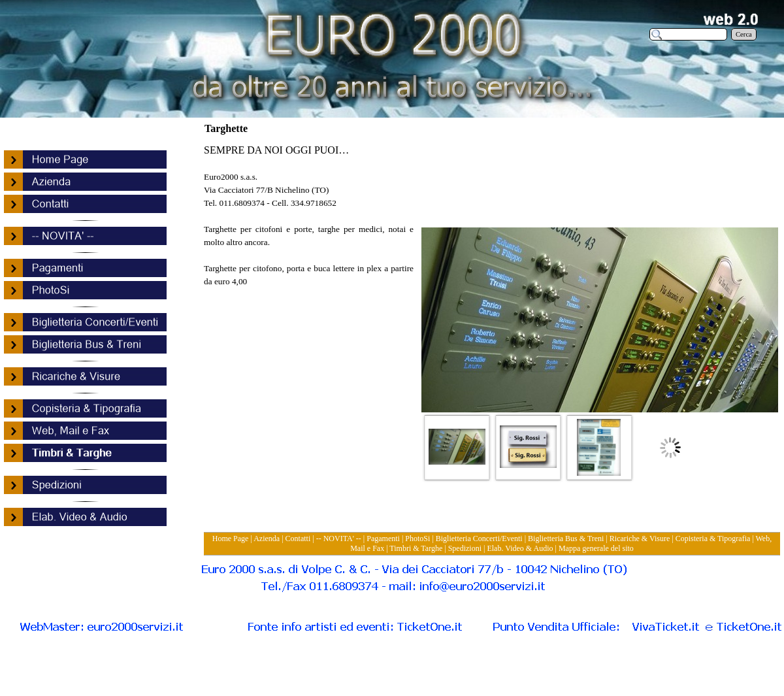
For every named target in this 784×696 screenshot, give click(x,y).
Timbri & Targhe (416, 548)
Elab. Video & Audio (520, 548)
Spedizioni (465, 548)
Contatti (298, 539)
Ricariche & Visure (640, 539)
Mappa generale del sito (596, 548)
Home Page (231, 539)
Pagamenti (383, 539)
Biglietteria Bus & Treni (566, 539)
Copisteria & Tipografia (713, 539)
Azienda (267, 539)
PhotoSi (417, 539)
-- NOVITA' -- (339, 539)
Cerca (744, 34)
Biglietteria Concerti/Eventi (479, 539)
